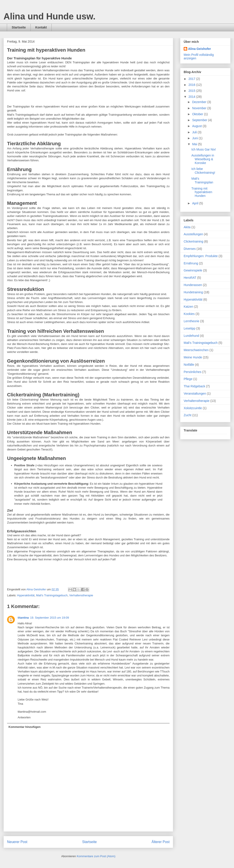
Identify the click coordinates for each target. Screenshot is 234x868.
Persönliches (192, 372)
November (200, 108)
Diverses (190, 249)
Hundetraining (193, 292)
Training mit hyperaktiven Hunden (202, 192)
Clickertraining (193, 241)
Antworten (24, 717)
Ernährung (191, 263)
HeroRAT (190, 278)
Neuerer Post (17, 842)
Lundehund (191, 336)
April (196, 203)
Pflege (188, 379)
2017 (192, 79)
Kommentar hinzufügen (25, 727)
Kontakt (41, 27)
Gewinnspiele (193, 270)
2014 (192, 97)
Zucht (188, 415)
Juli (195, 132)
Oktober (198, 114)
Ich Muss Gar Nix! (204, 149)
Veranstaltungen (195, 394)
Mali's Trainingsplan (202, 180)
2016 (192, 85)
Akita (187, 227)
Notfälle (189, 365)
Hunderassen (193, 285)
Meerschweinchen (196, 350)
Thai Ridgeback (194, 386)
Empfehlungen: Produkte (201, 256)
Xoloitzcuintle (193, 408)
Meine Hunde (193, 357)
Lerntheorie (192, 321)
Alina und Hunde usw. (49, 16)
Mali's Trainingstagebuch (52, 595)
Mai (195, 144)
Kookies (189, 314)
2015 (192, 91)
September (200, 120)
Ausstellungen (193, 234)
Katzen (189, 307)
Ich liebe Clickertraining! (203, 171)
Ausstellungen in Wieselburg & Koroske (203, 159)
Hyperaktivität (26, 595)
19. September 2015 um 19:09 (50, 618)
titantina (23, 618)
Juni (195, 138)
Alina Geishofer (199, 49)
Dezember (200, 102)
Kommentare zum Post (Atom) (96, 856)
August (197, 126)
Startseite (19, 27)
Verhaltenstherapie (81, 595)
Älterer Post (161, 842)
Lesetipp (190, 328)
